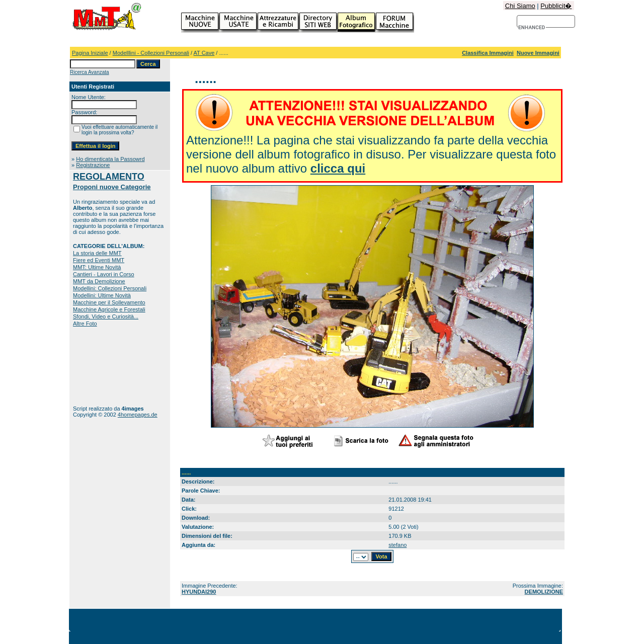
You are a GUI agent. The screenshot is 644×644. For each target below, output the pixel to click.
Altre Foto (85, 324)
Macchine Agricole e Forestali (109, 309)
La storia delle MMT (97, 253)
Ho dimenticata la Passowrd (110, 159)
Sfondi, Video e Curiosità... (106, 316)
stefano (397, 545)
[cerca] (532, 28)
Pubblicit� (556, 6)
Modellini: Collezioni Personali (110, 288)
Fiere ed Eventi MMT (99, 260)
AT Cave (204, 53)
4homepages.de (138, 415)
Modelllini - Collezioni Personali (151, 53)
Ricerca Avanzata (90, 72)
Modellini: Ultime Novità (102, 295)
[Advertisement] (104, 366)
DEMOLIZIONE (544, 592)
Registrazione (93, 165)
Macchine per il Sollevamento (109, 302)
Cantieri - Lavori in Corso (104, 274)
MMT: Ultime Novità (97, 267)
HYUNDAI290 (199, 592)
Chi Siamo (520, 6)
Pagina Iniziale (90, 53)
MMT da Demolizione (99, 281)
